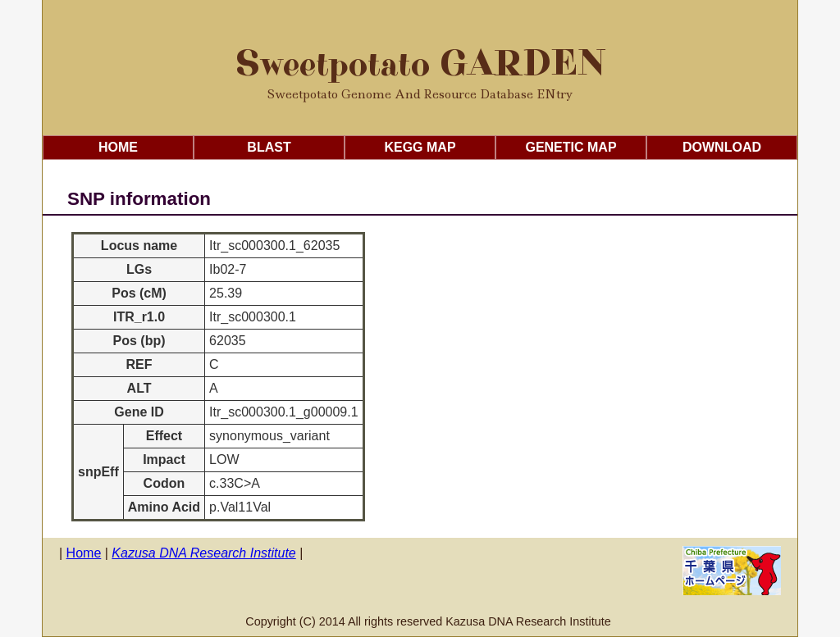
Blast (269, 147)
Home (118, 147)
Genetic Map (571, 147)
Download (722, 147)
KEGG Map (420, 147)
